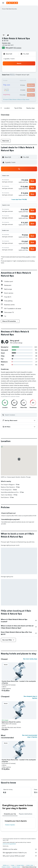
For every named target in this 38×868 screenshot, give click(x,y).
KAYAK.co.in (6, 865)
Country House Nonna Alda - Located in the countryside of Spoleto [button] (19, 682)
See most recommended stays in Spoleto (30, 736)
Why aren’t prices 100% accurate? (20, 856)
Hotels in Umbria (6, 867)
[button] (3, 3)
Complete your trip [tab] (10, 814)
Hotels (13, 865)
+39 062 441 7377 (8, 45)
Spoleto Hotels (16, 867)
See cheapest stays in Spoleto (30, 697)
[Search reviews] (21, 415)
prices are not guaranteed (9, 844)
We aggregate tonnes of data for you (20, 853)
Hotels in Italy (30, 865)
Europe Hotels (20, 865)
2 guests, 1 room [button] (9, 59)
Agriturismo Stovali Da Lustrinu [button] (11, 722)
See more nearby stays (30, 659)
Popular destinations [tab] (26, 814)
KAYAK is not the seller (20, 849)
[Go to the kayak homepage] (12, 3)
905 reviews (17, 48)
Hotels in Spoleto (10, 825)
